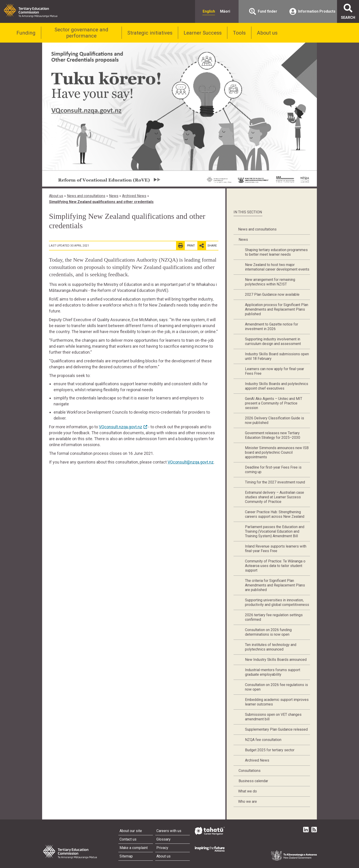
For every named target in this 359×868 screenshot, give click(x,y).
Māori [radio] (225, 11)
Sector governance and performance (81, 33)
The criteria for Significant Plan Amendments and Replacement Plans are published (275, 585)
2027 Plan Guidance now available (272, 294)
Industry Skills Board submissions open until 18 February (277, 356)
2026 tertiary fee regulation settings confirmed (274, 617)
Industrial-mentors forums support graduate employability (273, 672)
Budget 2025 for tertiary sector (270, 750)
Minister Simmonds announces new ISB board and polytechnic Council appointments (277, 452)
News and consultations (86, 196)
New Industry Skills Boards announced (276, 660)
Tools (239, 33)
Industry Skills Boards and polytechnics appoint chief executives (277, 386)
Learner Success (203, 33)
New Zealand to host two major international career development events (277, 267)
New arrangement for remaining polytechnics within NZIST (270, 282)
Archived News (134, 196)
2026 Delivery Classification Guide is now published (275, 420)
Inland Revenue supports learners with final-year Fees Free (276, 549)
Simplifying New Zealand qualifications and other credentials (101, 202)
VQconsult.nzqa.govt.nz (121, 427)
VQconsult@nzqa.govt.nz (191, 462)
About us (267, 33)
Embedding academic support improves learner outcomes (277, 702)
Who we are (247, 802)
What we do (247, 791)
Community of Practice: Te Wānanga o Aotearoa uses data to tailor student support (275, 566)
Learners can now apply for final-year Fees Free (275, 371)
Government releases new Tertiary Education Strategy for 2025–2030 (273, 435)
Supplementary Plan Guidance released (276, 729)
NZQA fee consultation (263, 740)
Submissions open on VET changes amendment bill (273, 717)
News (114, 196)
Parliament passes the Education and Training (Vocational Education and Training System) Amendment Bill (275, 531)
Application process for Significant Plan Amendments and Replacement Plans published (277, 309)
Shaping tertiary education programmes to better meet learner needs (276, 252)
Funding (26, 33)
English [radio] (209, 11)
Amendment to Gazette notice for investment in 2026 (272, 327)
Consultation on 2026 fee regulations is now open (276, 687)
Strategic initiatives (150, 33)
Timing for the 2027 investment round (275, 482)
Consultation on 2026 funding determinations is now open (268, 632)
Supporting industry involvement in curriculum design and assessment (273, 341)
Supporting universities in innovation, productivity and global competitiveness (277, 602)
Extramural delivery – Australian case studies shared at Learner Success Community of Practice (275, 497)
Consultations (250, 771)
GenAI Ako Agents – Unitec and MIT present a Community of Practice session (274, 403)
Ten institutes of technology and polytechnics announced (271, 647)
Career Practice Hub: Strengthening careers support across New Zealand (275, 514)
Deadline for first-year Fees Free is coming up (273, 470)
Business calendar (253, 781)
